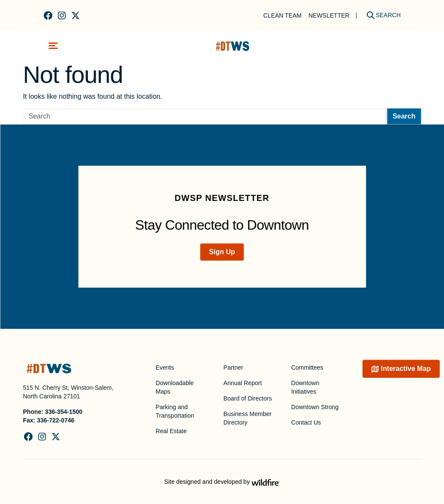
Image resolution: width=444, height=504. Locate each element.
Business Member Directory (248, 418)
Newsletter (329, 15)
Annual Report (243, 383)
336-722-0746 (56, 420)
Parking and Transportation (175, 411)
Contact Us (306, 422)
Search (404, 116)
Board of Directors (248, 398)
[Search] (381, 15)
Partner (233, 367)
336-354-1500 (64, 412)
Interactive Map (406, 369)
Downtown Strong (315, 407)
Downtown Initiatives (305, 387)
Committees (307, 367)
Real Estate (171, 431)
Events (165, 367)
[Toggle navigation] (53, 46)
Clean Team (282, 15)
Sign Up (222, 252)
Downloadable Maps (175, 387)
